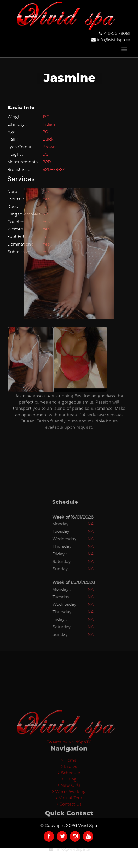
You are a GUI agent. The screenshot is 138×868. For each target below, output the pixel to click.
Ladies (69, 803)
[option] (30, 308)
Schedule (69, 810)
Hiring (69, 816)
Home (69, 797)
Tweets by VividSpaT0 (69, 779)
